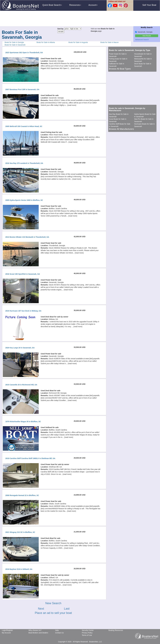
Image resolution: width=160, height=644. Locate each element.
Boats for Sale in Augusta (78, 42)
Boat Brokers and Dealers (38, 633)
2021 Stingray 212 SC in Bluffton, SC (20, 532)
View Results (147, 36)
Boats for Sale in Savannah (15, 45)
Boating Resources (116, 630)
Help (57, 630)
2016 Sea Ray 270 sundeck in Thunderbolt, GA (24, 163)
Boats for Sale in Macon (110, 42)
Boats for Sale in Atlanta (46, 42)
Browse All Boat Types (120, 69)
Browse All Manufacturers (121, 129)
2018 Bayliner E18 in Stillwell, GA (19, 569)
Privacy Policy (87, 633)
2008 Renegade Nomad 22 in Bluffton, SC (22, 495)
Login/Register (7, 630)
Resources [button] (75, 5)
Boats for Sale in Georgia (14, 42)
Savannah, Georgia (144, 32)
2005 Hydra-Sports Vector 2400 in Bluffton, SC (24, 200)
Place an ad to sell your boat (53, 613)
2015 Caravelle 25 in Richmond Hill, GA (21, 385)
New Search (53, 603)
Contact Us (59, 633)
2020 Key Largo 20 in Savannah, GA (20, 348)
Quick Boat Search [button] (52, 5)
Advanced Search (142, 40)
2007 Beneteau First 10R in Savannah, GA (22, 89)
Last (67, 609)
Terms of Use (87, 635)
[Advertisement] (80, 19)
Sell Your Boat (149, 5)
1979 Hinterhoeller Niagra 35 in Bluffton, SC (23, 422)
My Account (6, 633)
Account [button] (93, 5)
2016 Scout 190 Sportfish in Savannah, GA (23, 274)
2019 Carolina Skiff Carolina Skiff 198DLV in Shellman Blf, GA (30, 458)
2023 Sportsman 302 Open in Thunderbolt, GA (24, 53)
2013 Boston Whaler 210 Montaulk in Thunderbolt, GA (27, 237)
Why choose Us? (35, 630)
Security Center (88, 630)
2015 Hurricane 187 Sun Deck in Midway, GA (23, 311)
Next (41, 609)
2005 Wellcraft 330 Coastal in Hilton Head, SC (24, 126)
